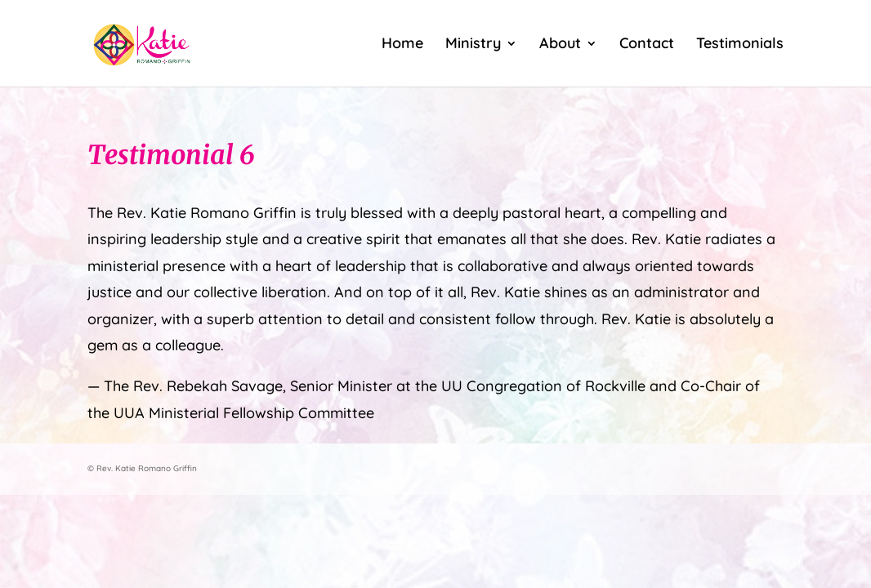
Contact (647, 45)
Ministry (473, 45)
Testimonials (740, 45)
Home (402, 45)
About (560, 45)
